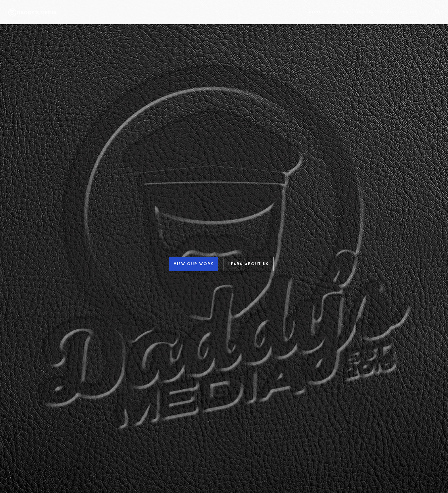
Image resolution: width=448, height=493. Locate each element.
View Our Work (193, 264)
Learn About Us (248, 264)
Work (386, 12)
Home (315, 12)
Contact (408, 12)
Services (364, 12)
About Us (338, 12)
